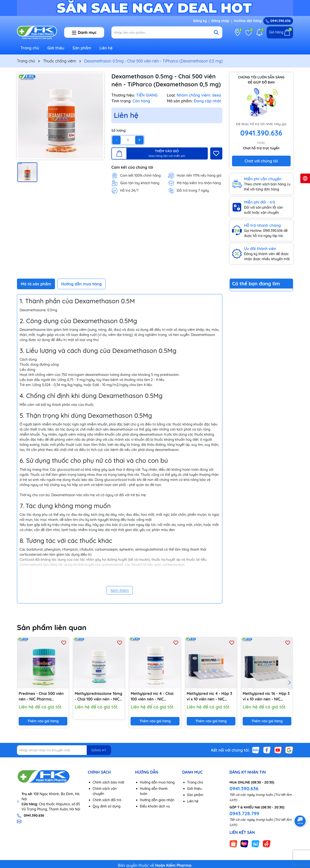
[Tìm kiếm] (216, 32)
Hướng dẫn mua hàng (157, 782)
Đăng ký (200, 21)
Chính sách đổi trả (107, 800)
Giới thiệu (56, 48)
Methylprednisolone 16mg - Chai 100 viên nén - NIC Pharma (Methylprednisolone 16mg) (98, 696)
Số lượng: (119, 130)
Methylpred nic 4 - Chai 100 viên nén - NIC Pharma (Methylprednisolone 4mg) (152, 696)
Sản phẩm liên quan (52, 627)
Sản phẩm (82, 48)
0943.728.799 (244, 813)
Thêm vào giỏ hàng (43, 721)
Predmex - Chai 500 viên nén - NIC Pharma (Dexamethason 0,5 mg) (41, 696)
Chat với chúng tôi (261, 161)
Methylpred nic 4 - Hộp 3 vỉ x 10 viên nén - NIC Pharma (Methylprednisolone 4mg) (209, 696)
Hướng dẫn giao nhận (157, 800)
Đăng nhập (220, 21)
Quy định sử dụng (107, 806)
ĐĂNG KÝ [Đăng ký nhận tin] (99, 750)
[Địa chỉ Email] (64, 750)
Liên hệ (106, 48)
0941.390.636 (244, 788)
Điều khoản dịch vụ (155, 806)
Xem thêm (120, 590)
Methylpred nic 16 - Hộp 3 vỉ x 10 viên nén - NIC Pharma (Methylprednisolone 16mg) (266, 696)
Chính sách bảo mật (109, 782)
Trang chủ (30, 48)
